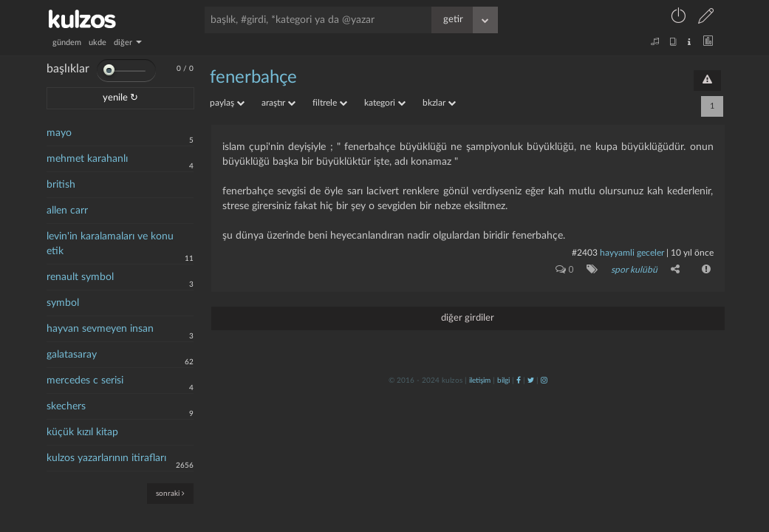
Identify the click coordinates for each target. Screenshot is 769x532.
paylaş (227, 103)
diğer (128, 42)
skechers (66, 406)
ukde (98, 42)
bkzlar (439, 103)
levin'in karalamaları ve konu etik (110, 244)
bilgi (503, 381)
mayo (59, 133)
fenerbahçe (253, 78)
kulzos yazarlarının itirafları (106, 458)
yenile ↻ (120, 98)
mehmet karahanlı (87, 159)
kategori (385, 103)
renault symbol (80, 277)
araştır (278, 103)
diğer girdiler (468, 318)
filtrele (330, 103)
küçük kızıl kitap (82, 432)
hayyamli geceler (632, 253)
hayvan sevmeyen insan (100, 329)
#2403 (585, 253)
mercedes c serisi (85, 381)
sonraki (170, 493)
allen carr (67, 211)
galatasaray (72, 355)
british (61, 185)
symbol (63, 303)
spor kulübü (634, 270)
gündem (67, 42)
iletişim (480, 381)
